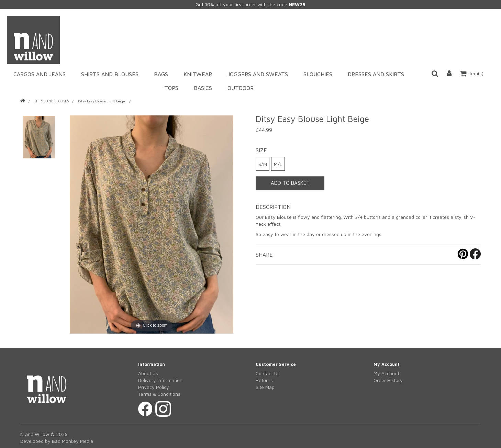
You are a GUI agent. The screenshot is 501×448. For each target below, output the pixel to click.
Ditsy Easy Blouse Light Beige (102, 101)
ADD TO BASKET (290, 183)
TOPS (171, 88)
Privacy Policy (154, 387)
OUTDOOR (241, 88)
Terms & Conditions (159, 394)
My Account (386, 373)
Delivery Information (160, 380)
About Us (148, 373)
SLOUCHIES (318, 74)
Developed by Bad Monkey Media (57, 441)
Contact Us (268, 373)
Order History (388, 380)
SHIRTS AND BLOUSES (110, 74)
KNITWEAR (198, 74)
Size (261, 150)
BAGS (161, 74)
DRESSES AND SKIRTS (376, 74)
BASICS (203, 88)
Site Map (265, 387)
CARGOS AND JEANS (40, 74)
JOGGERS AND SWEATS (258, 74)
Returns (264, 380)
